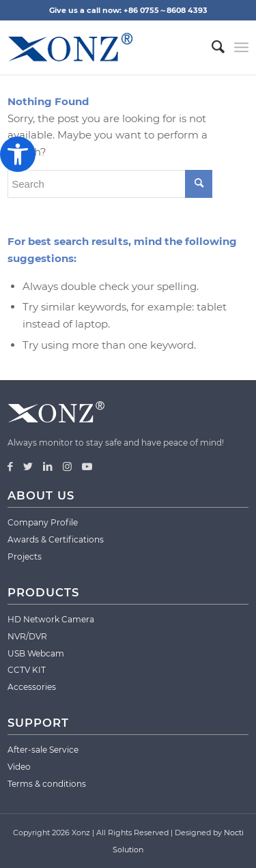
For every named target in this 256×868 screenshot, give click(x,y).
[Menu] (241, 47)
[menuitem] (211, 47)
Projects (25, 556)
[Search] (211, 47)
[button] (18, 154)
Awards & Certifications (56, 539)
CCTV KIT (27, 670)
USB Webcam (36, 653)
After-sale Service (43, 750)
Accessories (32, 687)
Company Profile (43, 522)
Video (19, 767)
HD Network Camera (51, 619)
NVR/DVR (27, 636)
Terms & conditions (47, 784)
